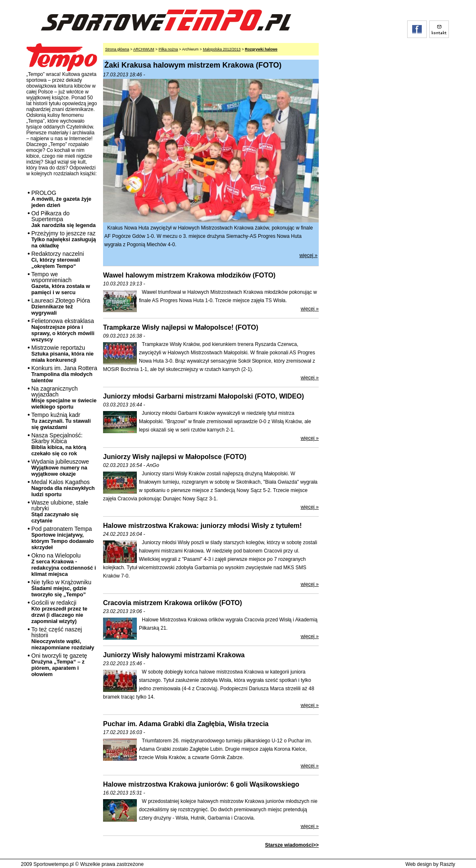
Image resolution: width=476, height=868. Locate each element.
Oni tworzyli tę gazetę (59, 665)
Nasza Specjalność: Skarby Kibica (59, 444)
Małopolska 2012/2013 (222, 49)
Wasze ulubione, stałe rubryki (60, 511)
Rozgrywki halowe (261, 49)
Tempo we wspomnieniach (61, 283)
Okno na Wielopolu (64, 565)
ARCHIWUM (144, 49)
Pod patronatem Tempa (63, 538)
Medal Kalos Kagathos (63, 488)
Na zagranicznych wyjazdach (64, 397)
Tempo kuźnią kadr (61, 421)
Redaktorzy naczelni (58, 260)
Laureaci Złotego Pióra (61, 307)
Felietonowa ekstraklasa (63, 330)
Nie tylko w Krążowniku (61, 588)
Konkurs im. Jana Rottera (64, 374)
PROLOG (61, 199)
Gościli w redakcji (59, 612)
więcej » (309, 255)
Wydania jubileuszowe (60, 468)
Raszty (447, 864)
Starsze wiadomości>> (292, 845)
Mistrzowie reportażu (62, 354)
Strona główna (117, 49)
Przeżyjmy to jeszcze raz (64, 239)
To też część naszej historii (63, 638)
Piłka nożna (168, 49)
